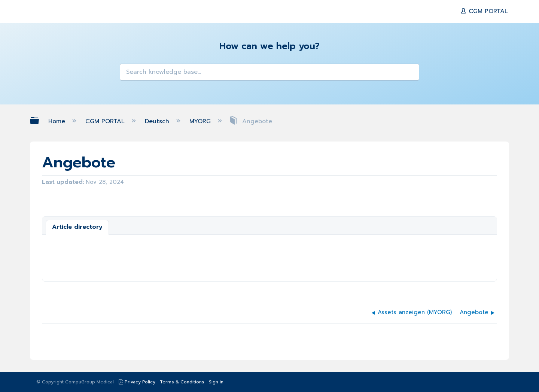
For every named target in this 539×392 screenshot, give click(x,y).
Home (58, 121)
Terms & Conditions (182, 382)
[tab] (77, 227)
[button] (130, 74)
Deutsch (158, 121)
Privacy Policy (140, 382)
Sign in (216, 382)
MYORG (201, 121)
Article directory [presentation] (77, 227)
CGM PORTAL (487, 11)
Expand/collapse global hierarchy (39, 121)
